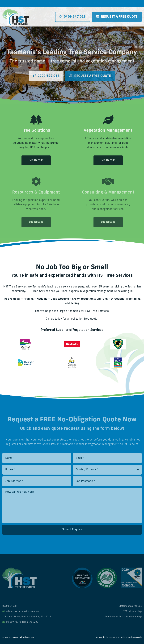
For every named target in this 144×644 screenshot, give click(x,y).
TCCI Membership (132, 611)
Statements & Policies (130, 606)
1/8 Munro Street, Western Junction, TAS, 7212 (27, 617)
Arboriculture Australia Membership (123, 617)
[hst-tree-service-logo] (16, 10)
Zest (117, 637)
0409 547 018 (9, 606)
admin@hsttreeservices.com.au (21, 611)
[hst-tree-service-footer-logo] (19, 569)
